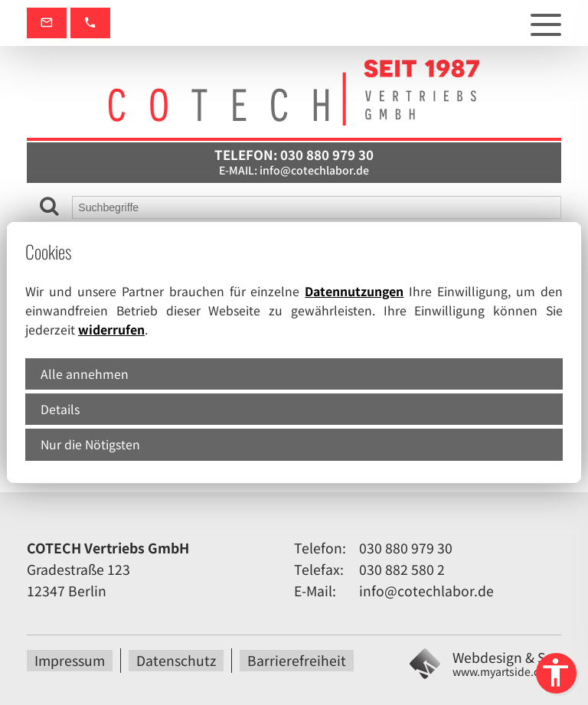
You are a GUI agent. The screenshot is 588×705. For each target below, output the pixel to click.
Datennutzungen (354, 291)
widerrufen (111, 330)
